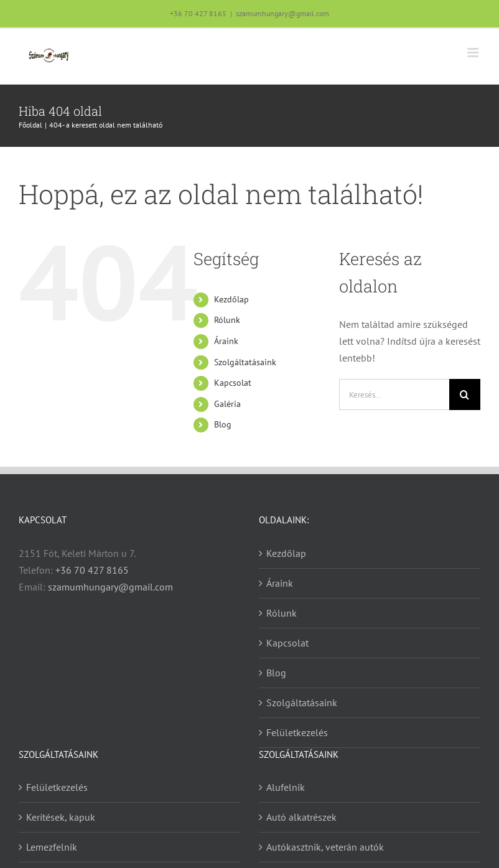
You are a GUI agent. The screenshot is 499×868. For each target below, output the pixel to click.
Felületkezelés (297, 732)
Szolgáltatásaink (245, 362)
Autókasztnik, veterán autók (325, 847)
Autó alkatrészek (301, 817)
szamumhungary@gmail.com (282, 13)
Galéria (227, 404)
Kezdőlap (231, 299)
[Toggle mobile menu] (474, 53)
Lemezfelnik (52, 847)
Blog (223, 424)
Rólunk (227, 320)
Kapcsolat (233, 383)
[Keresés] (465, 394)
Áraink (226, 341)
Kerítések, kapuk (61, 817)
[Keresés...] (394, 394)
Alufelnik (286, 787)
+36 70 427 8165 (198, 13)
